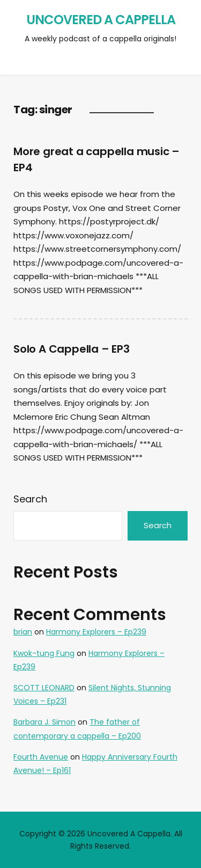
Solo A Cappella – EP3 (72, 349)
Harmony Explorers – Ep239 (96, 632)
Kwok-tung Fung (44, 653)
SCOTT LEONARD (44, 688)
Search (30, 499)
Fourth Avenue (41, 757)
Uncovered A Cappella (101, 20)
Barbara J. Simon (44, 722)
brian (23, 632)
